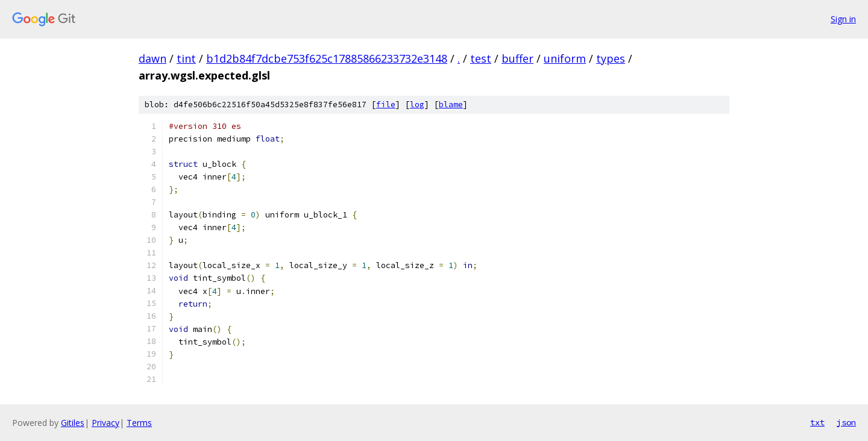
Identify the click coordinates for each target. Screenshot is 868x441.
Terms (139, 423)
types (611, 58)
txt (817, 422)
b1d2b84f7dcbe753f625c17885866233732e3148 (327, 58)
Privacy (105, 423)
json (846, 422)
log (417, 105)
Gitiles (73, 423)
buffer (517, 58)
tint (186, 58)
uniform (565, 58)
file (386, 105)
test (481, 58)
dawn (153, 58)
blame (451, 105)
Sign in (843, 19)
